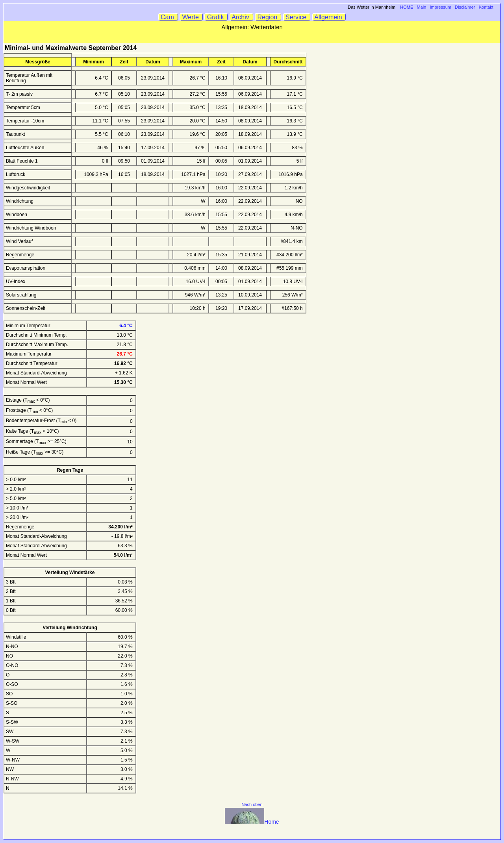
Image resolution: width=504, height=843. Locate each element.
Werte (191, 17)
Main (422, 7)
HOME (407, 7)
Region (268, 17)
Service (297, 17)
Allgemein (329, 17)
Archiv (242, 17)
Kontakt (486, 7)
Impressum (441, 7)
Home (252, 822)
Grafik (216, 17)
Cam (168, 17)
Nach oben (252, 804)
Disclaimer (465, 7)
